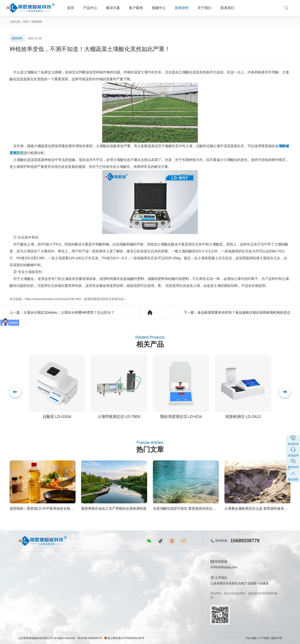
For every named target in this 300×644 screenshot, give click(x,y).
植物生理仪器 (27, 588)
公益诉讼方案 (64, 608)
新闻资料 (182, 8)
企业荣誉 (176, 582)
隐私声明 (277, 638)
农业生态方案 (64, 569)
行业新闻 (144, 575)
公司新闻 (144, 569)
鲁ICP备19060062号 (90, 638)
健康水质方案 (64, 582)
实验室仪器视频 (106, 595)
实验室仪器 (26, 595)
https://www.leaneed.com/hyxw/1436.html (53, 299)
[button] (285, 392)
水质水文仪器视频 (107, 582)
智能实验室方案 (66, 595)
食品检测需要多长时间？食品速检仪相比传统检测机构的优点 (244, 313)
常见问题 (144, 582)
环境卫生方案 (64, 601)
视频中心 (159, 8)
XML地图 (251, 638)
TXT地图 (264, 638)
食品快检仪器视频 (107, 575)
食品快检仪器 (27, 569)
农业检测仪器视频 (107, 569)
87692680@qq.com (224, 567)
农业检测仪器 (27, 575)
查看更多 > (25, 608)
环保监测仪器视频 (107, 601)
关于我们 (205, 8)
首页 (71, 8)
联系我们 (227, 8)
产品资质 (176, 575)
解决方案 (113, 8)
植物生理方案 (64, 588)
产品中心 (90, 8)
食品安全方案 (64, 575)
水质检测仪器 (27, 582)
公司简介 (176, 569)
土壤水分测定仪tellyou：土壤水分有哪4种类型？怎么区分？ (69, 313)
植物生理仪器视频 (107, 588)
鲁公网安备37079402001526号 (124, 638)
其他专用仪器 (27, 601)
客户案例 (136, 8)
